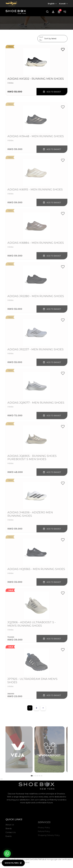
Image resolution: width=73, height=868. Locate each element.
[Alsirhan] (11, 4)
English (51, 4)
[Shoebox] (16, 12)
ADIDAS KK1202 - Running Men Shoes (36, 79)
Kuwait (62, 4)
